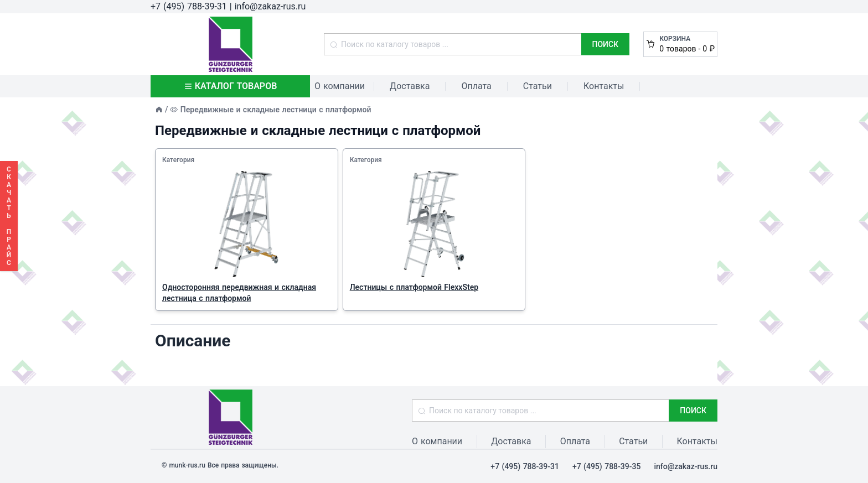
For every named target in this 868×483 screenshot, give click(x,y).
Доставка (410, 86)
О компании (340, 86)
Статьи (538, 86)
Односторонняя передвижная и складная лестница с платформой (239, 293)
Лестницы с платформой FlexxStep (414, 287)
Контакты (604, 86)
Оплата (476, 86)
